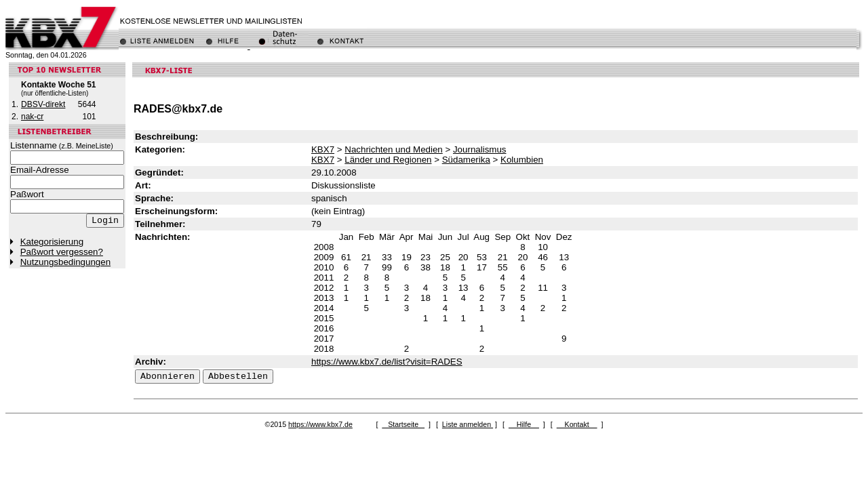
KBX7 (323, 149)
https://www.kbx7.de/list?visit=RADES (387, 362)
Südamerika (466, 160)
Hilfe (524, 424)
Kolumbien (522, 160)
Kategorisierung (52, 242)
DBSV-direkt (43, 104)
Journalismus (480, 149)
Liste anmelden (468, 424)
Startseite (403, 424)
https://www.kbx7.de (320, 424)
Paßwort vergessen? (62, 252)
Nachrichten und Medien (393, 149)
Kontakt (577, 424)
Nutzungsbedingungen (65, 262)
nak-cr (32, 117)
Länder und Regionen (388, 160)
